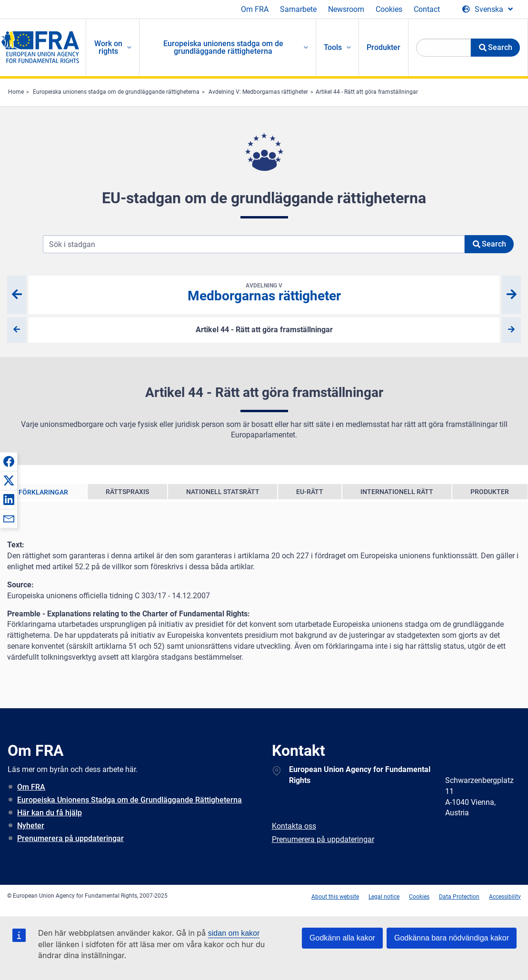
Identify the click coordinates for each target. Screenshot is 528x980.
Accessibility (505, 897)
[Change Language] (488, 10)
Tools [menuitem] (333, 47)
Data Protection (459, 897)
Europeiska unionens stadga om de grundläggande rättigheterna (116, 92)
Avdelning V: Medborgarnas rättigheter (258, 92)
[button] (9, 461)
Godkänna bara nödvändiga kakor (452, 938)
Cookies (389, 9)
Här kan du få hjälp (50, 813)
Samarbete (298, 9)
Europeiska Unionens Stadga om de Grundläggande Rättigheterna (130, 800)
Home (16, 92)
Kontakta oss (294, 826)
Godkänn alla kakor (342, 938)
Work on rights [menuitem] (108, 47)
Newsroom (346, 9)
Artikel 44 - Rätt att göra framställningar (367, 92)
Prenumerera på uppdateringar (70, 838)
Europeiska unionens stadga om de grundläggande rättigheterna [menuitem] (223, 47)
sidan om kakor (234, 933)
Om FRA (255, 9)
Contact (427, 9)
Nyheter (31, 826)
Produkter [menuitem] (384, 47)
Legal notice (384, 897)
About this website (335, 897)
